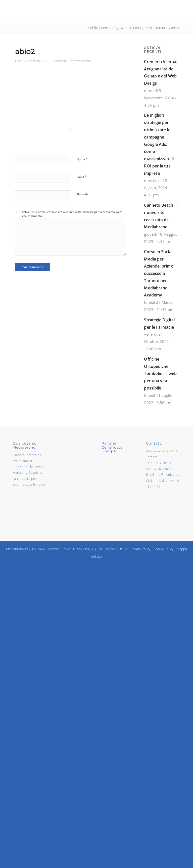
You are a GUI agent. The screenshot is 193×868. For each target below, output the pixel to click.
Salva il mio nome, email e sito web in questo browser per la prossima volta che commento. (72, 214)
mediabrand (83, 61)
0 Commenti (60, 61)
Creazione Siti (23, 467)
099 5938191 (162, 463)
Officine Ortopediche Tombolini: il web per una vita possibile (160, 374)
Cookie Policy (164, 549)
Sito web (82, 194)
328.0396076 (162, 469)
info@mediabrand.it (169, 474)
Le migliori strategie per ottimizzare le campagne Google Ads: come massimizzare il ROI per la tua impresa (159, 144)
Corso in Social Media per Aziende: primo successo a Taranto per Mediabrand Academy (159, 273)
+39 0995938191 (115, 549)
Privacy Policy (140, 549)
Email (82, 177)
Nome (82, 159)
